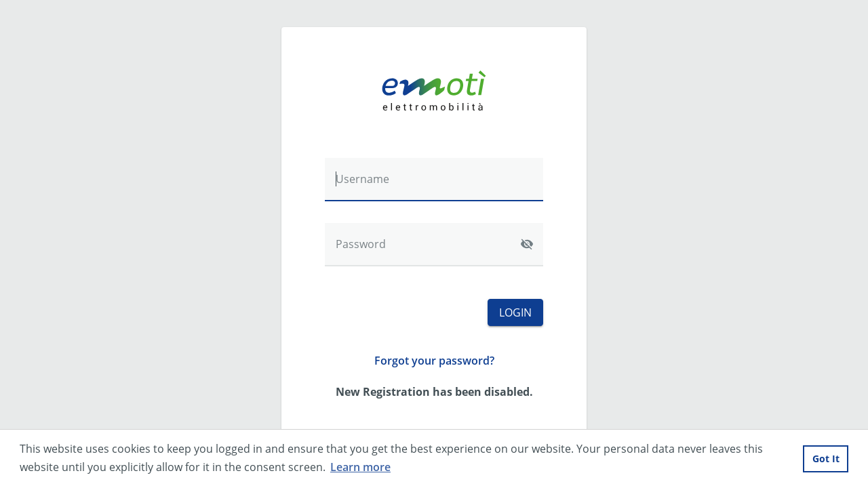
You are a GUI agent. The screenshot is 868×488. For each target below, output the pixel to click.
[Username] (434, 180)
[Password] (434, 245)
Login (515, 312)
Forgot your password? (434, 361)
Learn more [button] (360, 467)
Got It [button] (826, 459)
